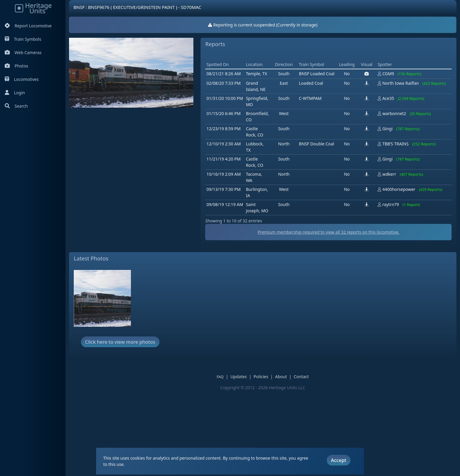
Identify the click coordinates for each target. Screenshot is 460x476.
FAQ (220, 377)
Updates (238, 377)
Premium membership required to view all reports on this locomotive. (328, 232)
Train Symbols (23, 39)
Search (16, 106)
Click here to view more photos (120, 342)
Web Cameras (23, 52)
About (281, 377)
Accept (338, 460)
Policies (261, 377)
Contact (301, 377)
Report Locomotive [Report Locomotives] (28, 26)
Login (15, 93)
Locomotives (22, 79)
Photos (17, 66)
